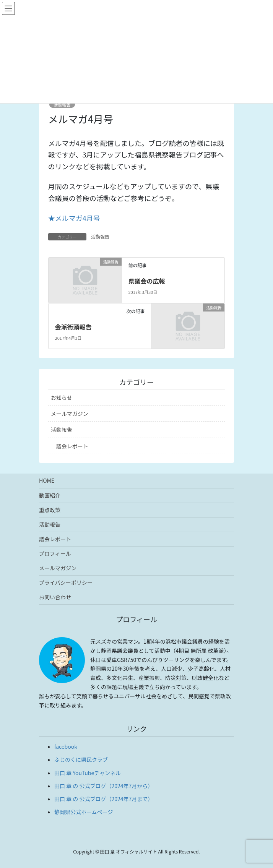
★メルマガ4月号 (74, 218)
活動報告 (62, 105)
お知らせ (62, 397)
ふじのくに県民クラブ (81, 759)
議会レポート (72, 446)
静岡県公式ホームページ (84, 812)
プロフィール (55, 553)
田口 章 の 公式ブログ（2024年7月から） (104, 786)
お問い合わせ (55, 597)
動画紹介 (50, 495)
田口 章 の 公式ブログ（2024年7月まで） (104, 799)
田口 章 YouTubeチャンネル (88, 773)
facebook (66, 746)
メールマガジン (70, 414)
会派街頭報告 (73, 327)
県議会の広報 (146, 281)
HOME (47, 480)
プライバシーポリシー (66, 582)
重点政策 (50, 510)
